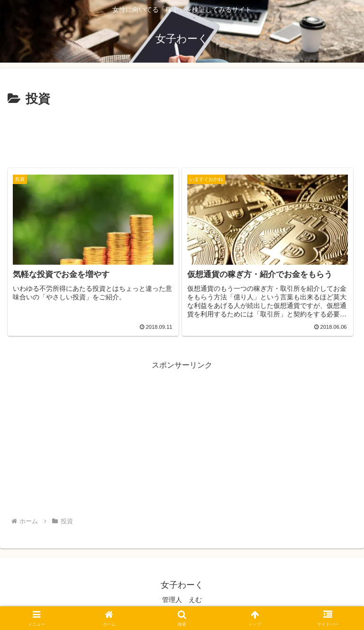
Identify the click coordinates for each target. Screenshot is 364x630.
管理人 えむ (182, 600)
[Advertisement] (182, 136)
